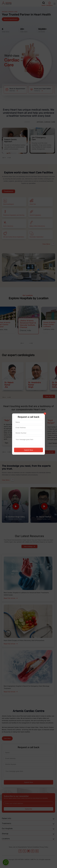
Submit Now (29, 450)
